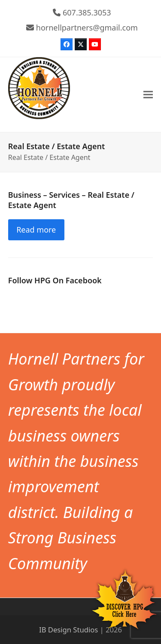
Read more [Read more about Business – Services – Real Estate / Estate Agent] (36, 230)
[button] (148, 95)
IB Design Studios (68, 630)
